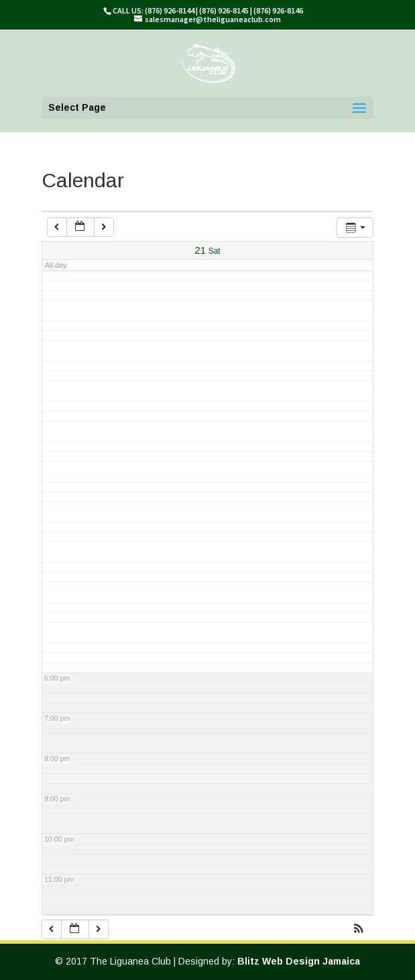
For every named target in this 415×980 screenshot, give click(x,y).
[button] (359, 930)
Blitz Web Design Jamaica (299, 961)
